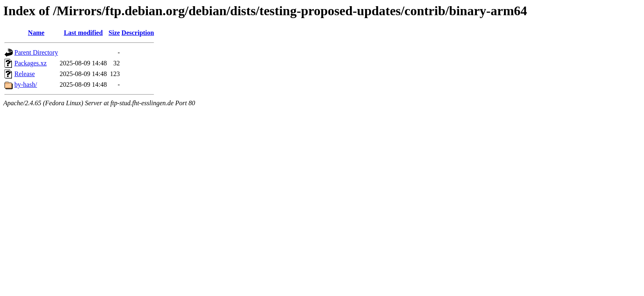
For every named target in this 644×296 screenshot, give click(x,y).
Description (138, 33)
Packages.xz (31, 63)
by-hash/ (26, 84)
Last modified (83, 33)
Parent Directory (36, 52)
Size (114, 33)
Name (36, 33)
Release (25, 74)
